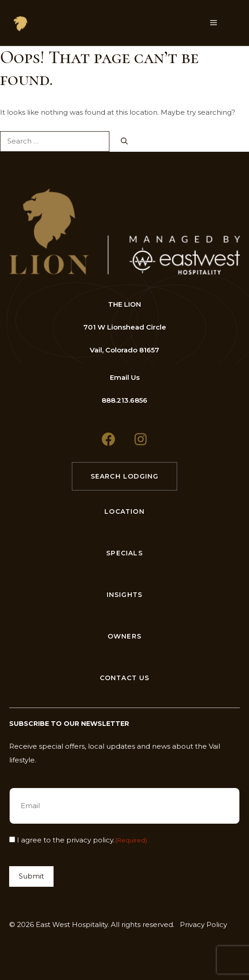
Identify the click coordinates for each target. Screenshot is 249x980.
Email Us (125, 377)
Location (124, 511)
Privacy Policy (203, 924)
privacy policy (90, 840)
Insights (125, 595)
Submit (31, 876)
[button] (108, 439)
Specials (124, 553)
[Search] (124, 141)
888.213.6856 (124, 400)
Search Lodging (125, 476)
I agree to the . (82, 840)
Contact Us (125, 678)
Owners (124, 636)
